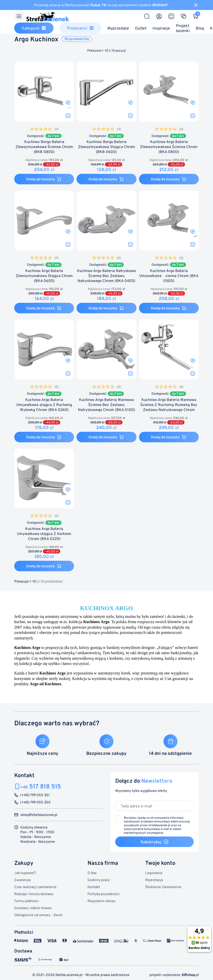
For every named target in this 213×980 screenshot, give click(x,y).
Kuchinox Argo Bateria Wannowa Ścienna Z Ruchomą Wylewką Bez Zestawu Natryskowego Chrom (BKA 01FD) (169, 407)
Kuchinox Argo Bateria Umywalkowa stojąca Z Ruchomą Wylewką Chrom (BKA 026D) (44, 405)
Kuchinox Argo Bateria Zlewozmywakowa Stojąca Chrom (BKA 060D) (44, 276)
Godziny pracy (99, 880)
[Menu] (19, 16)
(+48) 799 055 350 (35, 802)
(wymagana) (157, 825)
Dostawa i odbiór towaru (33, 908)
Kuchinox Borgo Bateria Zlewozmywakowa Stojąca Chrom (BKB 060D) (106, 147)
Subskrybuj (155, 842)
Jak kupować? (25, 873)
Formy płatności (27, 901)
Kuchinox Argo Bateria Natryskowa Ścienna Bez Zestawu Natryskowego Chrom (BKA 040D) (106, 276)
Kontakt (94, 887)
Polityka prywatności (104, 894)
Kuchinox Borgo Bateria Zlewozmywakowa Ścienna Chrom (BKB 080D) (44, 147)
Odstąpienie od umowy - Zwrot (38, 915)
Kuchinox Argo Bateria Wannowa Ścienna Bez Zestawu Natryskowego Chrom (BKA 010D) (106, 405)
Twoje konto (160, 863)
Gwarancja (22, 880)
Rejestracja (154, 880)
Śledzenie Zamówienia (163, 887)
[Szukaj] (147, 16)
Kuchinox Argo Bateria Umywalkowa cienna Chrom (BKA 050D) (169, 276)
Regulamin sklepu (102, 901)
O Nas (92, 873)
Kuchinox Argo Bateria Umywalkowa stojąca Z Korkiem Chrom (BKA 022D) (44, 534)
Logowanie (154, 873)
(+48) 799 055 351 (35, 795)
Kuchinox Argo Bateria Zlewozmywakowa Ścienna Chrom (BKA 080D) (169, 147)
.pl (190, 975)
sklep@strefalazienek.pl (39, 815)
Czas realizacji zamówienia (35, 887)
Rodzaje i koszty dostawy (34, 894)
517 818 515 (41, 786)
